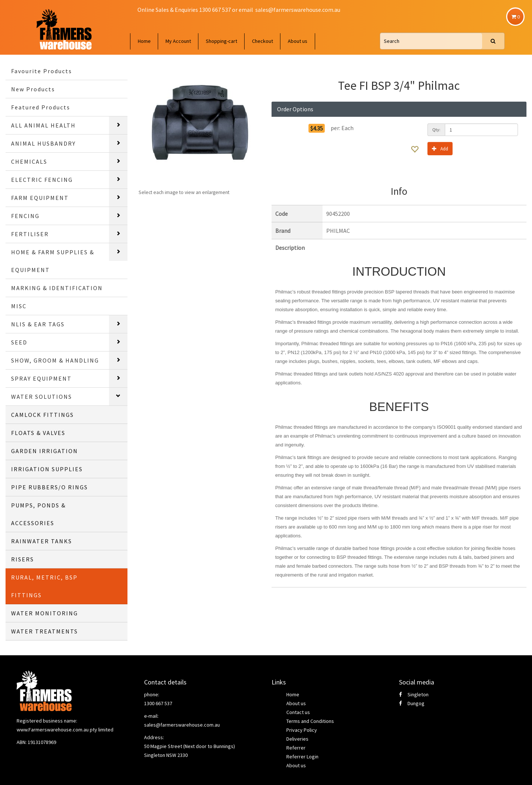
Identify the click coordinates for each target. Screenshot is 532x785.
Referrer (296, 748)
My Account (178, 41)
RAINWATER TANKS (42, 541)
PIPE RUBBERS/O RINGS (50, 487)
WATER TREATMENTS (45, 631)
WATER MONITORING (45, 613)
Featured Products (41, 107)
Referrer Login (302, 757)
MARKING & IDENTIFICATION (57, 288)
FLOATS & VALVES (38, 433)
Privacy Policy (302, 730)
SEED (19, 342)
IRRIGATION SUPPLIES (47, 469)
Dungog (412, 703)
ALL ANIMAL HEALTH (43, 125)
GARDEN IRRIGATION (45, 451)
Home (144, 41)
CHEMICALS (29, 162)
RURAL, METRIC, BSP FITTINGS (44, 586)
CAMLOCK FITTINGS (42, 415)
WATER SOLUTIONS (42, 397)
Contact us (298, 712)
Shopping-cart (221, 41)
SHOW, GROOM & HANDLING (55, 360)
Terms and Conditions (310, 721)
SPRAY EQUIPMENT (41, 378)
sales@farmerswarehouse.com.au (298, 10)
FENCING (25, 216)
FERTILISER (30, 234)
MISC (19, 306)
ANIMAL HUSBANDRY (43, 143)
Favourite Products (42, 71)
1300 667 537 (158, 703)
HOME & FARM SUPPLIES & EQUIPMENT (53, 261)
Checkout (262, 41)
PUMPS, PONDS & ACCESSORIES (38, 514)
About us (298, 41)
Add (440, 148)
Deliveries (297, 739)
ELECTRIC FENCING (42, 180)
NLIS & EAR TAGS (38, 324)
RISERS (23, 559)
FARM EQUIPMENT (40, 198)
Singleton (414, 694)
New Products (33, 89)
